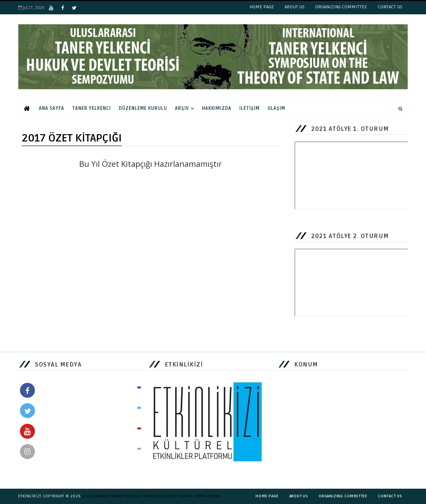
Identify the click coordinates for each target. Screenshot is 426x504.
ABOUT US (295, 7)
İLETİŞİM (249, 108)
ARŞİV (182, 108)
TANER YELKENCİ (92, 108)
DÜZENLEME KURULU (143, 108)
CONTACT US (390, 7)
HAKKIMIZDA (217, 108)
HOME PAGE (262, 7)
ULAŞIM (276, 108)
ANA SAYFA (52, 108)
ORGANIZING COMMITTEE (341, 7)
